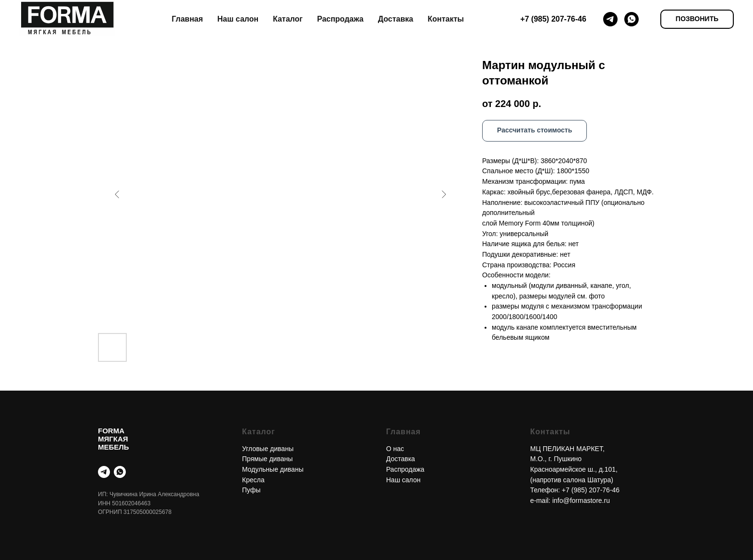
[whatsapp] (632, 19)
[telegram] (610, 19)
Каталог (288, 19)
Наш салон (238, 19)
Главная (187, 19)
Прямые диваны (267, 459)
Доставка (396, 19)
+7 (567, 490)
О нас (395, 449)
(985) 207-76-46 (595, 490)
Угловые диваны (268, 449)
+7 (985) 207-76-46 (553, 19)
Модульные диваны (273, 469)
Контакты (445, 19)
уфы (254, 490)
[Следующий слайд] (444, 194)
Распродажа (340, 19)
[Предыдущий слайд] (117, 194)
